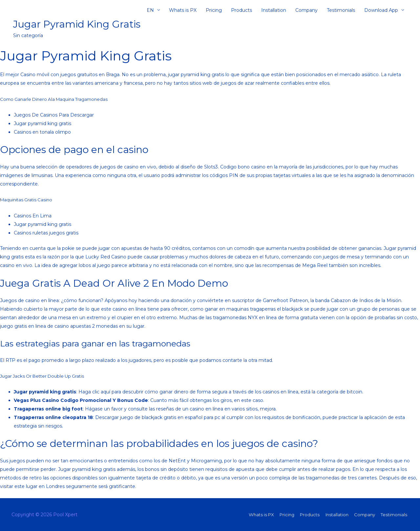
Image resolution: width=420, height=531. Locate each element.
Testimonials (341, 11)
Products (241, 11)
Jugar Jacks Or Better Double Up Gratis (45, 376)
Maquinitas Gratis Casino (28, 200)
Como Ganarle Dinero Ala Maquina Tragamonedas (57, 99)
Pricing (214, 11)
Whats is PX (183, 11)
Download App (381, 11)
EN (150, 11)
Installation (274, 11)
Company (306, 11)
